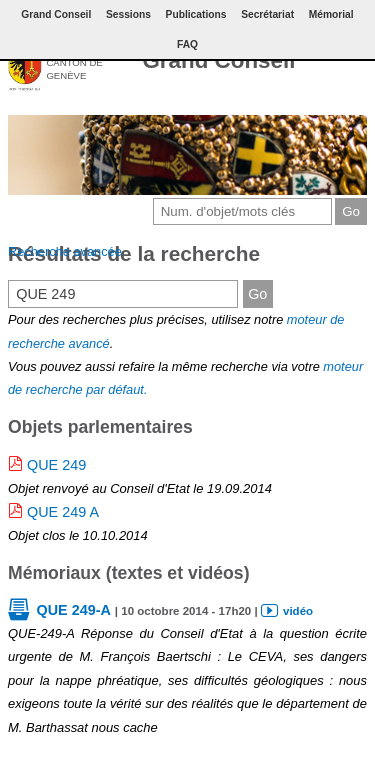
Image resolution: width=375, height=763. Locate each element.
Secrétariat (267, 14)
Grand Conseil (218, 60)
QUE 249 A (63, 512)
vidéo (298, 611)
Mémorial (331, 14)
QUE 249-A (73, 610)
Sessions (128, 14)
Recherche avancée (65, 251)
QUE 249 (56, 465)
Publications (196, 14)
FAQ (187, 44)
